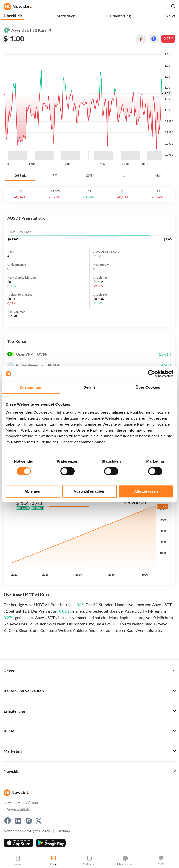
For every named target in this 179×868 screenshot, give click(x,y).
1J (124, 176)
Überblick (13, 16)
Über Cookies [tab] (148, 387)
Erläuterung (120, 16)
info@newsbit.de (17, 810)
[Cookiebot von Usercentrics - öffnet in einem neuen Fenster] (151, 374)
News (170, 16)
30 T (89, 176)
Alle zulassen (146, 491)
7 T (55, 176)
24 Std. (20, 176)
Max (158, 176)
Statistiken (66, 16)
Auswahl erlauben (89, 491)
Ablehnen (33, 491)
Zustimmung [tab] (31, 387)
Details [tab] (89, 387)
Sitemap (64, 831)
